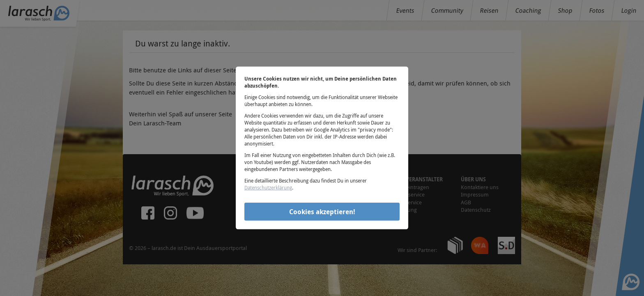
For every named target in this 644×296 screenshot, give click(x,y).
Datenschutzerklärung (268, 187)
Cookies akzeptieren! (322, 211)
